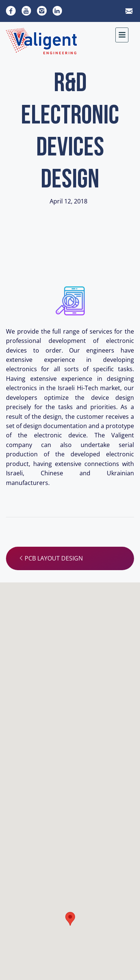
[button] (70, 919)
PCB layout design (50, 558)
